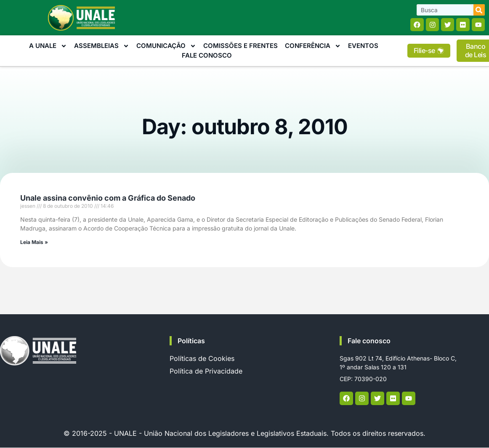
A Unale (48, 46)
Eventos (363, 46)
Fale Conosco (207, 55)
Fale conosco (369, 341)
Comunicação (166, 46)
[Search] (479, 10)
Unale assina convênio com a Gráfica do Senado (108, 198)
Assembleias (102, 46)
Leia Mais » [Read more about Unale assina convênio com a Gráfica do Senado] (34, 242)
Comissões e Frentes (241, 46)
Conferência (313, 46)
